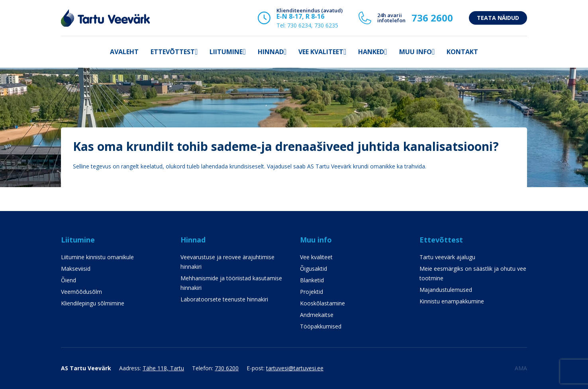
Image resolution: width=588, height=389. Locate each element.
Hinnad (271, 52)
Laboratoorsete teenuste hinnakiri (224, 299)
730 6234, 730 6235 (313, 25)
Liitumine (226, 52)
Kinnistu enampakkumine (452, 301)
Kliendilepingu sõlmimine (93, 303)
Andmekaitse (317, 315)
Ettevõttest (173, 52)
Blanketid (312, 280)
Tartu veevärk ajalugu (447, 257)
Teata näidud (498, 18)
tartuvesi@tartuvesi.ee (295, 368)
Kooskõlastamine (322, 303)
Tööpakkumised (321, 326)
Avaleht (124, 52)
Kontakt (462, 52)
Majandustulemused (446, 290)
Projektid (312, 292)
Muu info (416, 52)
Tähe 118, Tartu (163, 368)
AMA (521, 368)
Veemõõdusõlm (81, 292)
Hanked (371, 52)
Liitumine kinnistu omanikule (97, 257)
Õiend (69, 280)
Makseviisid (76, 269)
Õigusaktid (314, 269)
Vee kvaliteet (321, 52)
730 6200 (227, 368)
